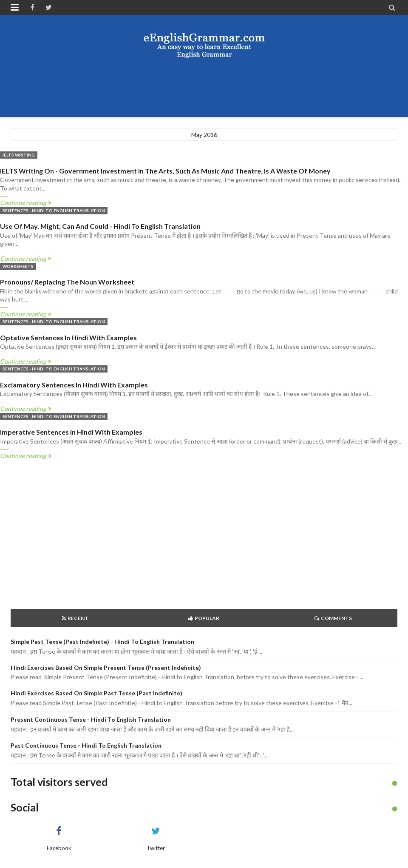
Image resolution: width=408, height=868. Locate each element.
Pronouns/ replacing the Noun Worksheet (67, 282)
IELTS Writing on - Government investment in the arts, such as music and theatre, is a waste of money (165, 171)
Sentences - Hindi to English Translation (54, 211)
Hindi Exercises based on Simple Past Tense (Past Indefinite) (96, 693)
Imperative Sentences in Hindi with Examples (71, 432)
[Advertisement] (204, 87)
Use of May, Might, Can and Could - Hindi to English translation (100, 226)
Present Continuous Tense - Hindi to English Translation (91, 719)
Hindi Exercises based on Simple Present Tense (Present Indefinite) (106, 667)
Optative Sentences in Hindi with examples (68, 337)
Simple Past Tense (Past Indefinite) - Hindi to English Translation (102, 642)
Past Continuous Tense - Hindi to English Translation (86, 745)
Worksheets (18, 266)
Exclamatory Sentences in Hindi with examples (74, 385)
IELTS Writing (19, 155)
